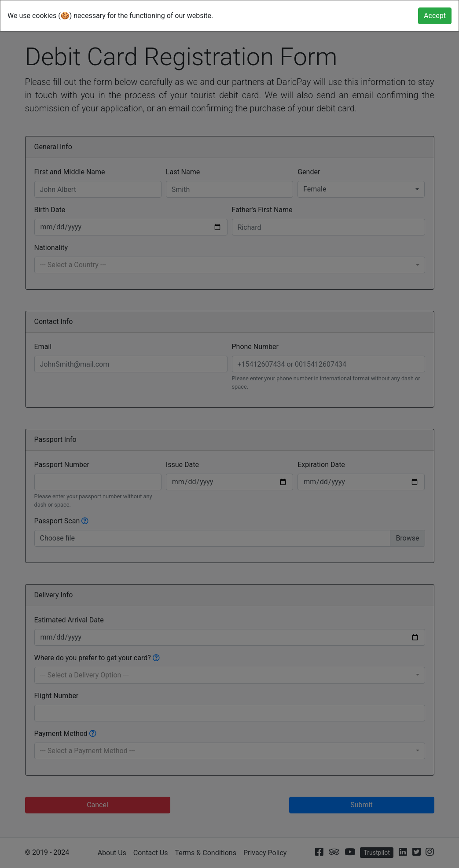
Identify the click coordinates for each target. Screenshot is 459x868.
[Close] (435, 16)
